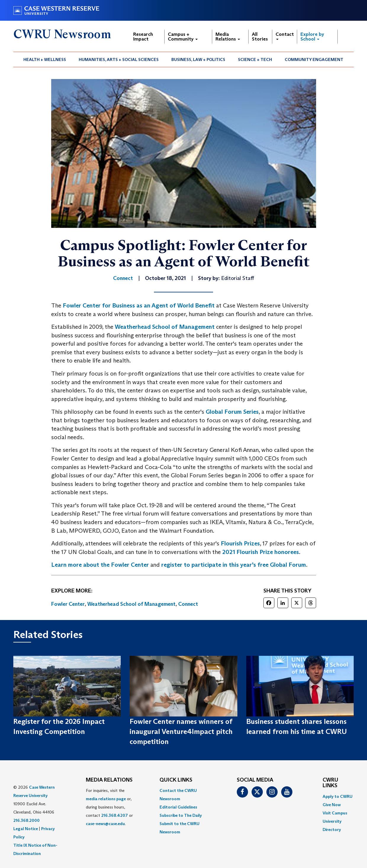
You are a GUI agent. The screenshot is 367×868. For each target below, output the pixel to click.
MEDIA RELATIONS (109, 780)
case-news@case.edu (105, 824)
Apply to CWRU (338, 796)
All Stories (260, 37)
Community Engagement (314, 59)
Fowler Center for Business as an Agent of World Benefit (139, 305)
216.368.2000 (26, 820)
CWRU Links (330, 783)
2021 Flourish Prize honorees (260, 552)
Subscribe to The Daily (181, 815)
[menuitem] (45, 59)
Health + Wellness (45, 59)
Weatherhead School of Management (165, 327)
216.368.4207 (115, 815)
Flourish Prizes (240, 543)
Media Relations (228, 37)
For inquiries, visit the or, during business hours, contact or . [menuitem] (109, 807)
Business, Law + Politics (198, 59)
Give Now (332, 805)
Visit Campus (335, 813)
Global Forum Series (232, 412)
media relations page (106, 799)
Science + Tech (255, 59)
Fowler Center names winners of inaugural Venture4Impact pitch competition (181, 732)
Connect (188, 604)
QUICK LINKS (176, 780)
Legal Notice (26, 829)
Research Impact (143, 37)
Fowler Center (68, 604)
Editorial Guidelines (178, 807)
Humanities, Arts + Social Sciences (119, 59)
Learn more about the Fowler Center (100, 565)
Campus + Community (183, 37)
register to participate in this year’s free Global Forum (234, 565)
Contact (285, 36)
